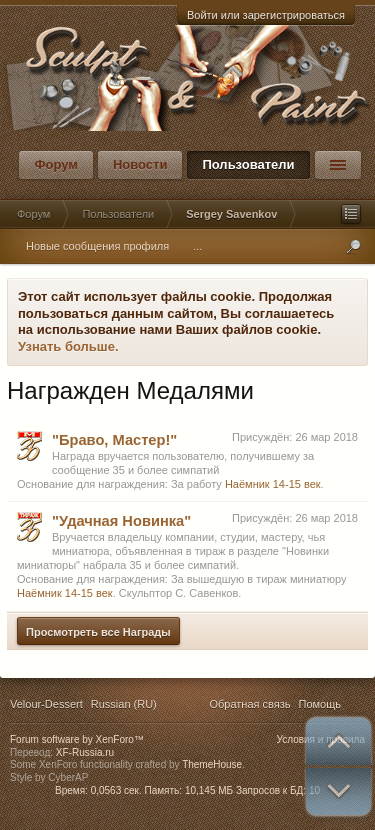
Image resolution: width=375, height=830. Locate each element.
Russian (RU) (124, 704)
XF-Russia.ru (85, 752)
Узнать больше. (68, 346)
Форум (55, 164)
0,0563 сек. (116, 790)
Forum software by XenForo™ (77, 739)
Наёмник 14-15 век (273, 484)
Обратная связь (249, 704)
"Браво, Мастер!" (114, 440)
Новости (140, 164)
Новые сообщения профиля (97, 246)
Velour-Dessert (46, 704)
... (197, 246)
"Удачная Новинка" (121, 521)
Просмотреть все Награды (98, 632)
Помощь (320, 704)
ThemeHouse (212, 764)
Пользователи (248, 164)
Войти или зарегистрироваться (266, 15)
